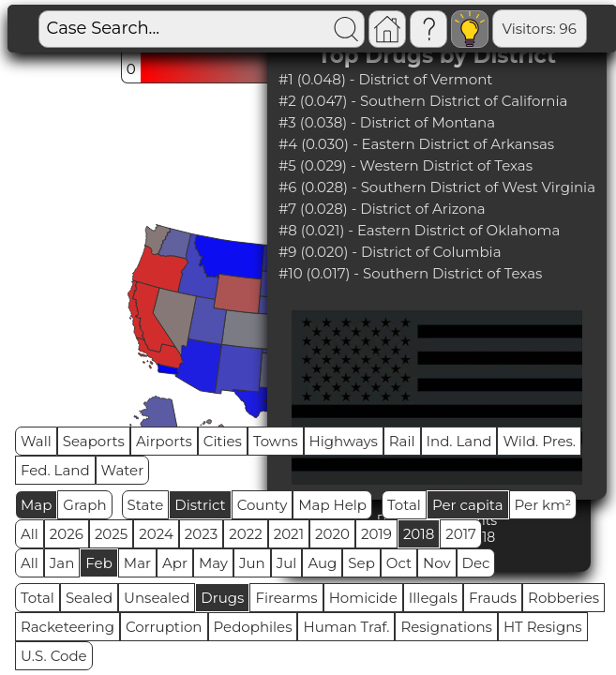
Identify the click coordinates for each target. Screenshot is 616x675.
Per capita (468, 505)
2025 (111, 534)
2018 (419, 534)
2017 (461, 534)
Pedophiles (253, 627)
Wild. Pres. (539, 441)
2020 (332, 534)
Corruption (164, 627)
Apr (175, 563)
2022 (245, 534)
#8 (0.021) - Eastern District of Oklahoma (419, 230)
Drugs (222, 598)
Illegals (433, 598)
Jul (287, 563)
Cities (223, 441)
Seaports (94, 441)
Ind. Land (459, 441)
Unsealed (157, 598)
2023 (201, 534)
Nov (437, 563)
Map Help (332, 505)
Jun (252, 563)
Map (36, 505)
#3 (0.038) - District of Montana (387, 122)
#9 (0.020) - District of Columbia (390, 252)
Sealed (89, 598)
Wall (36, 441)
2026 (67, 534)
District (200, 505)
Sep (361, 563)
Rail (402, 441)
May (213, 563)
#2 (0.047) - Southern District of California (423, 101)
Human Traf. (346, 627)
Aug (322, 563)
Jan (62, 563)
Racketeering (68, 627)
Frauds (493, 598)
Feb (98, 563)
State (146, 505)
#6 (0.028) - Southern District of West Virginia (437, 187)
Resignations (446, 627)
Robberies (563, 598)
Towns (276, 441)
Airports (164, 441)
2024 (156, 534)
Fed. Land (55, 470)
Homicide (363, 598)
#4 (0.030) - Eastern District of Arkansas (416, 144)
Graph (84, 505)
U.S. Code (54, 656)
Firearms (286, 598)
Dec (476, 563)
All (30, 534)
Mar (137, 563)
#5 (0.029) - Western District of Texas (406, 165)
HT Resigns (543, 627)
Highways (344, 441)
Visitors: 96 (540, 29)
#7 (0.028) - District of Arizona (382, 209)
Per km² (543, 505)
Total (404, 505)
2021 (289, 534)
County (263, 505)
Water (123, 470)
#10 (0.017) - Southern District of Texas (411, 273)
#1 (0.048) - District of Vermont (386, 79)
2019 (376, 534)
